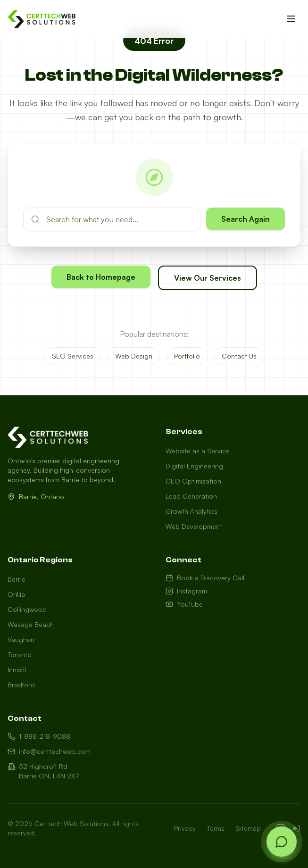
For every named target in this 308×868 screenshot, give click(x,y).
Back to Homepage (101, 277)
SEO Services (73, 356)
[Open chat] (282, 842)
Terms (216, 828)
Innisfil (17, 670)
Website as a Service (198, 451)
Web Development (194, 526)
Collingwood (27, 609)
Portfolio (187, 356)
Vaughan (21, 639)
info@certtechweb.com (49, 751)
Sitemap (248, 828)
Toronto (20, 655)
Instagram (186, 591)
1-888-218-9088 (39, 736)
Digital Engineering (194, 466)
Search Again (246, 219)
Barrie (17, 579)
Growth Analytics (191, 511)
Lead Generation (191, 496)
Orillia (16, 594)
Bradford (21, 685)
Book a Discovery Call (205, 578)
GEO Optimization (193, 481)
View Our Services (208, 278)
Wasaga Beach (31, 624)
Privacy (185, 828)
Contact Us (239, 356)
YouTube (184, 604)
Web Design (134, 356)
